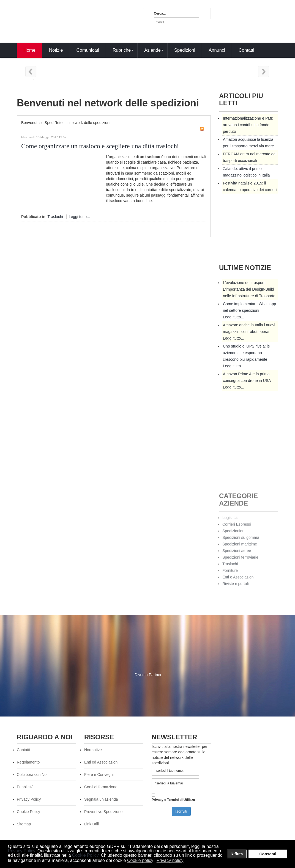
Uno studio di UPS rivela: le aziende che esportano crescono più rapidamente (246, 353)
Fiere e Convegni (99, 775)
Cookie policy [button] (140, 860)
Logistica (230, 522)
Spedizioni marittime (240, 548)
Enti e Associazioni (238, 581)
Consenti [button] (268, 854)
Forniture (230, 574)
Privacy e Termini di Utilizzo (173, 797)
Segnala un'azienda (101, 799)
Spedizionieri (233, 535)
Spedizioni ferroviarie (240, 561)
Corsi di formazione (101, 787)
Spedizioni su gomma (241, 541)
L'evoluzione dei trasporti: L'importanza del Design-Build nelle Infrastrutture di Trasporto (249, 289)
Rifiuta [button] (237, 854)
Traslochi (55, 217)
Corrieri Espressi (237, 528)
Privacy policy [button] (170, 860)
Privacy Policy (21, 851)
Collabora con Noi (32, 775)
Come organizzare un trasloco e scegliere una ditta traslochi (100, 146)
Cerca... (160, 13)
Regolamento (28, 762)
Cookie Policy (85, 855)
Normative (93, 750)
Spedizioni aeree (237, 555)
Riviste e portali (236, 588)
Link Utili (91, 824)
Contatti (23, 750)
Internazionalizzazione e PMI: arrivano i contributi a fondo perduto (248, 125)
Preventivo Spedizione (103, 812)
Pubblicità (25, 787)
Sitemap (24, 824)
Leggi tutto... (79, 217)
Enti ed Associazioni (101, 762)
